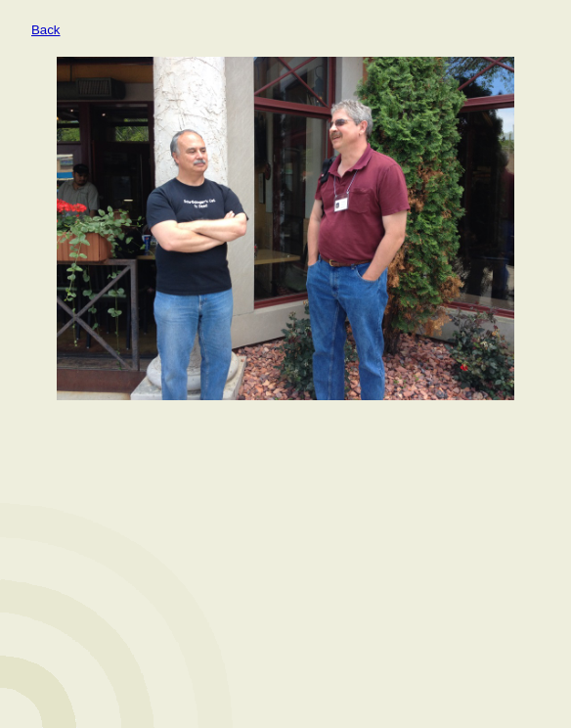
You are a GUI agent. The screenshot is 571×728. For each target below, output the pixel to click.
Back (46, 30)
